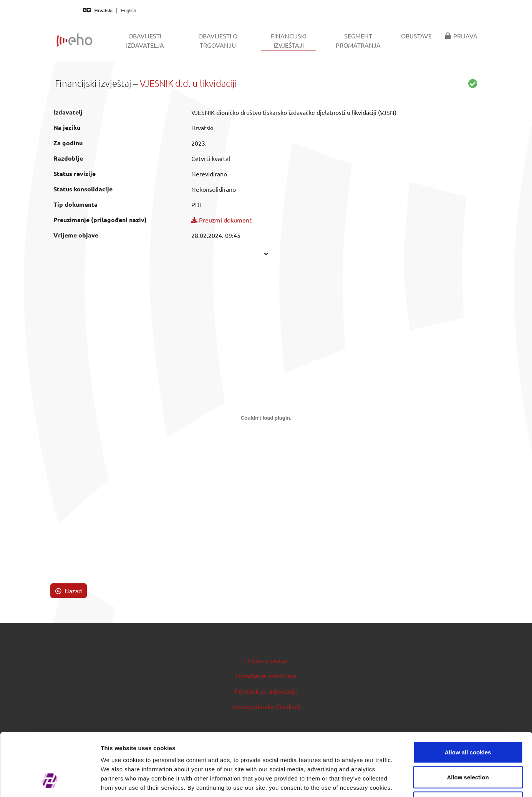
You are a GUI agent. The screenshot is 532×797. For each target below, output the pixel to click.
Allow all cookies (468, 696)
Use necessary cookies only (468, 746)
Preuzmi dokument (221, 220)
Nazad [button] (69, 591)
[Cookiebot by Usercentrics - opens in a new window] (50, 782)
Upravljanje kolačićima (266, 676)
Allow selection (468, 721)
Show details (403, 782)
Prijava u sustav (266, 660)
